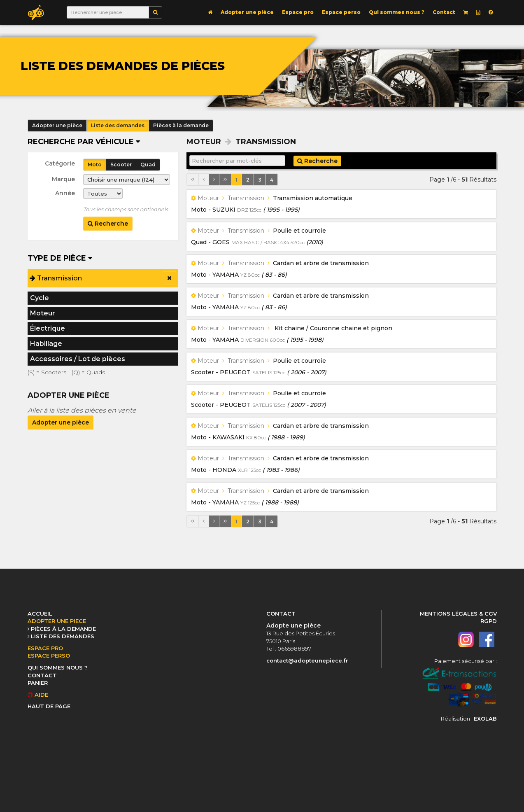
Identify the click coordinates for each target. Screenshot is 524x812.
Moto (95, 164)
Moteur (43, 313)
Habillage (46, 344)
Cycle (40, 298)
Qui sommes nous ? (397, 12)
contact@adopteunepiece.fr (307, 660)
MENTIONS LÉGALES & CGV (458, 614)
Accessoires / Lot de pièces (78, 359)
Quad (148, 164)
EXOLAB (485, 719)
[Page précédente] (204, 180)
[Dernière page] (225, 180)
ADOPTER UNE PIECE (57, 621)
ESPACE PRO (45, 648)
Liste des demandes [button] (118, 125)
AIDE (38, 695)
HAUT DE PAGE (49, 706)
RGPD (489, 621)
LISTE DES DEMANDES (63, 636)
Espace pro (298, 12)
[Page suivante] (214, 180)
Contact (444, 12)
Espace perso (341, 12)
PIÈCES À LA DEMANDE (63, 629)
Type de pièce (60, 258)
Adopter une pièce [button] (57, 125)
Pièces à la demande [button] (181, 125)
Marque (63, 179)
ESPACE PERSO (49, 656)
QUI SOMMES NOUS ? (58, 667)
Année (65, 193)
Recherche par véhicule (84, 142)
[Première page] (193, 180)
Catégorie (60, 163)
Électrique (48, 328)
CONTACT (42, 675)
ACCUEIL (40, 614)
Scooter (121, 164)
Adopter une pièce (247, 12)
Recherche (108, 224)
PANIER (38, 683)
